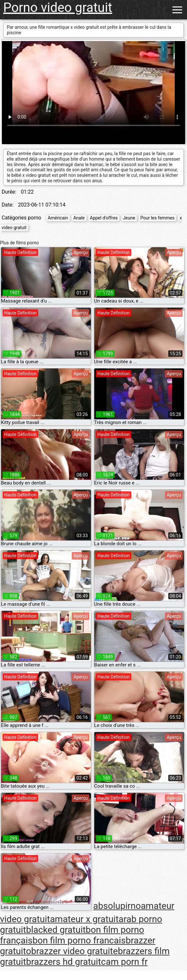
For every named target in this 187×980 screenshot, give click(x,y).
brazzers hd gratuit (63, 962)
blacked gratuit (56, 930)
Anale (79, 218)
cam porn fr (124, 962)
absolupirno (117, 906)
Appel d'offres (104, 218)
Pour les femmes (158, 218)
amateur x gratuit (84, 919)
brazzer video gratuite (74, 951)
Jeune (129, 218)
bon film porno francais (79, 940)
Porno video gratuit (58, 8)
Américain (58, 218)
